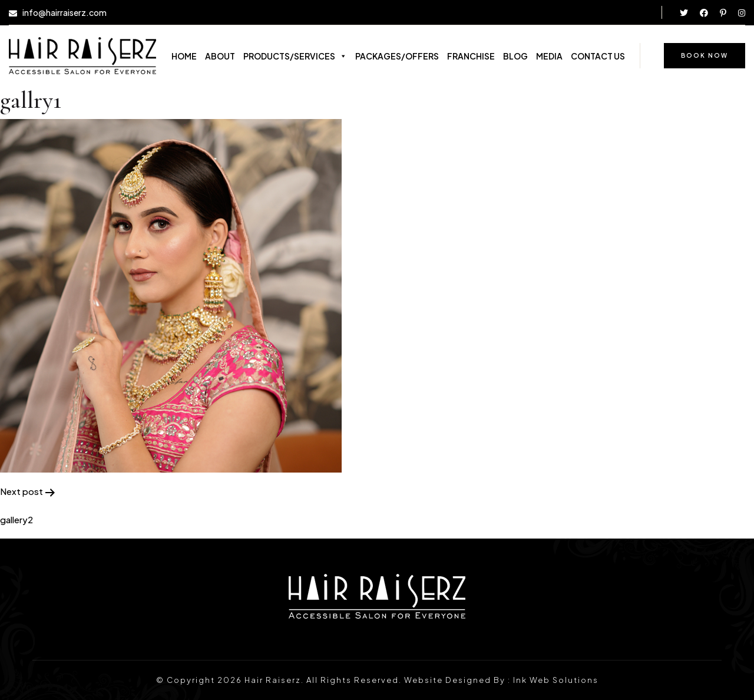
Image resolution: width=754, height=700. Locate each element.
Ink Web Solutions (556, 680)
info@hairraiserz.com (65, 13)
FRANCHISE (471, 56)
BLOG (515, 56)
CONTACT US (598, 56)
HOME (184, 56)
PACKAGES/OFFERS (397, 56)
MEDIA (549, 56)
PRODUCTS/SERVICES (295, 56)
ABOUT (220, 56)
